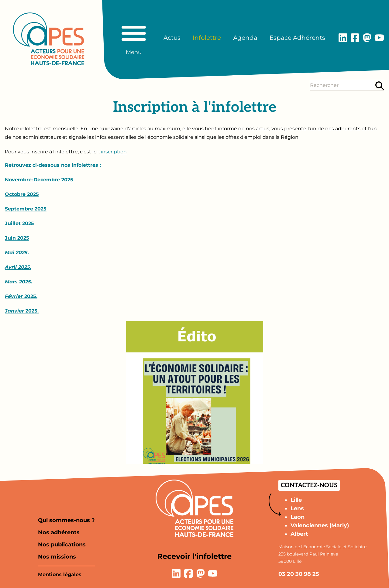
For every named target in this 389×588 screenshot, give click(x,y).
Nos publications (62, 545)
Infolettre (207, 38)
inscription (114, 152)
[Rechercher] (380, 85)
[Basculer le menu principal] (134, 38)
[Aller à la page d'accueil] (49, 39)
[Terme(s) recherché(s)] (342, 85)
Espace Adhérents (297, 38)
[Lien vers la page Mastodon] (367, 38)
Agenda (245, 38)
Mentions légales (60, 574)
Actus (172, 38)
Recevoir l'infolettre (194, 556)
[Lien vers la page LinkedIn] (343, 38)
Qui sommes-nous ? (66, 520)
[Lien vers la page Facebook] (355, 38)
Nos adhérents (59, 532)
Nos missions (57, 557)
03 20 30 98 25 (299, 574)
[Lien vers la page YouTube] (379, 38)
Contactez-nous (309, 485)
